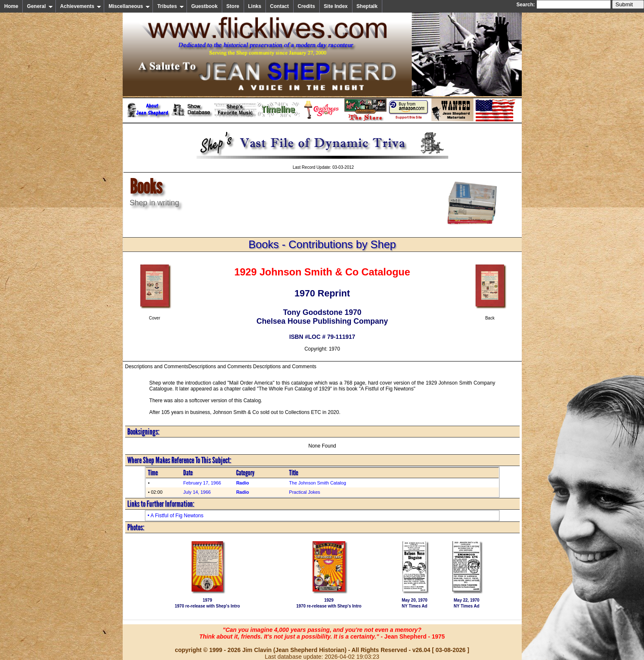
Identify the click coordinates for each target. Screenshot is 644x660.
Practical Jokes (305, 492)
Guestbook (204, 6)
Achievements (81, 6)
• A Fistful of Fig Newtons (175, 516)
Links (255, 6)
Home (11, 6)
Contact (280, 6)
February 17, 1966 (202, 483)
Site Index (336, 6)
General (40, 6)
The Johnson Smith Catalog (318, 483)
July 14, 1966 (197, 492)
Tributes (171, 6)
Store (233, 6)
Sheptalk (367, 6)
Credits (306, 6)
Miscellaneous (129, 6)
